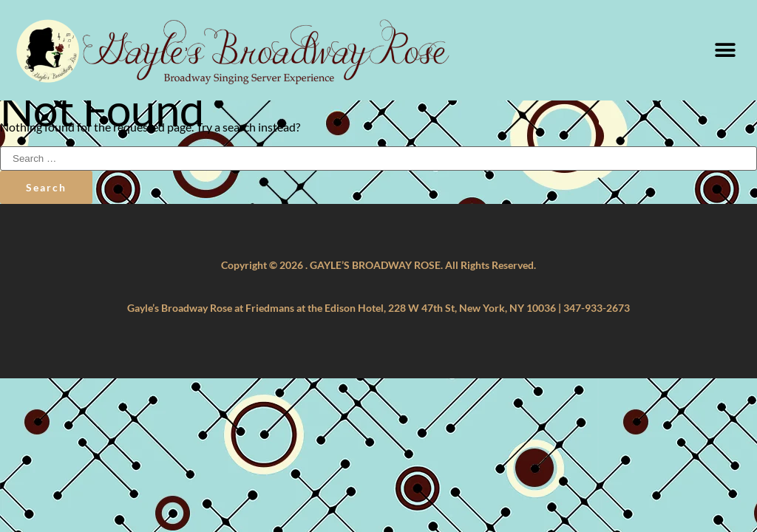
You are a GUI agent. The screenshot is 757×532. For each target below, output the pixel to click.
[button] (726, 50)
